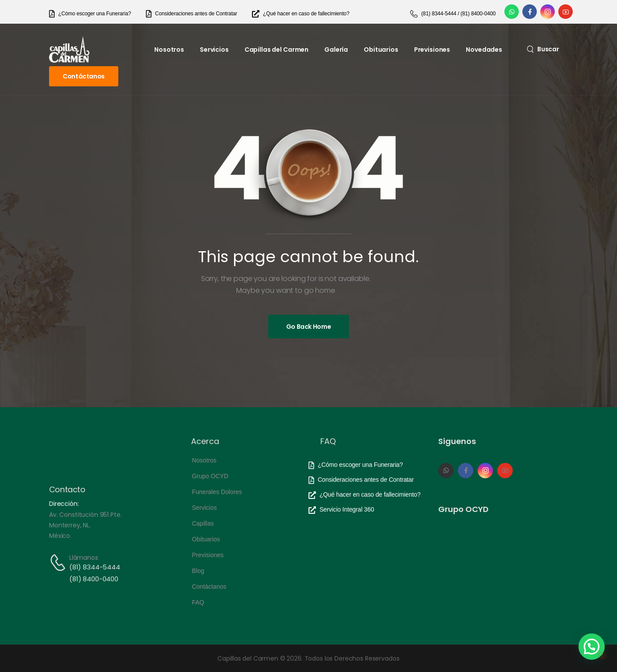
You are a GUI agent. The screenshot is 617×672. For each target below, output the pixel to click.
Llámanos (84, 558)
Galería (336, 50)
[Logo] (69, 49)
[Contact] (59, 563)
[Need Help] (90, 14)
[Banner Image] (309, 327)
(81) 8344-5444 (95, 567)
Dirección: (64, 504)
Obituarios (381, 50)
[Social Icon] (512, 12)
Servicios (214, 50)
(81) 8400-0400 (94, 579)
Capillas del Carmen (277, 50)
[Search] (543, 49)
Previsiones (432, 50)
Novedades (484, 50)
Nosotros (169, 50)
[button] (592, 647)
